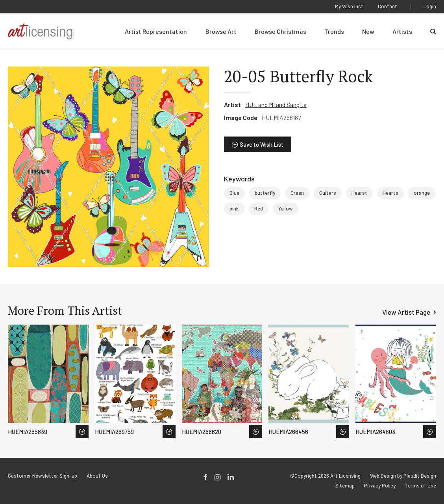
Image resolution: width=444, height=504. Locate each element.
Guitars (328, 193)
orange (422, 193)
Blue (234, 193)
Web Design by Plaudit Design (403, 476)
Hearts (390, 193)
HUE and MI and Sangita (276, 104)
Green (297, 193)
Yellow (286, 209)
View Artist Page (406, 312)
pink (234, 209)
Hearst (359, 193)
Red (259, 209)
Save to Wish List (262, 144)
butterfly (265, 193)
